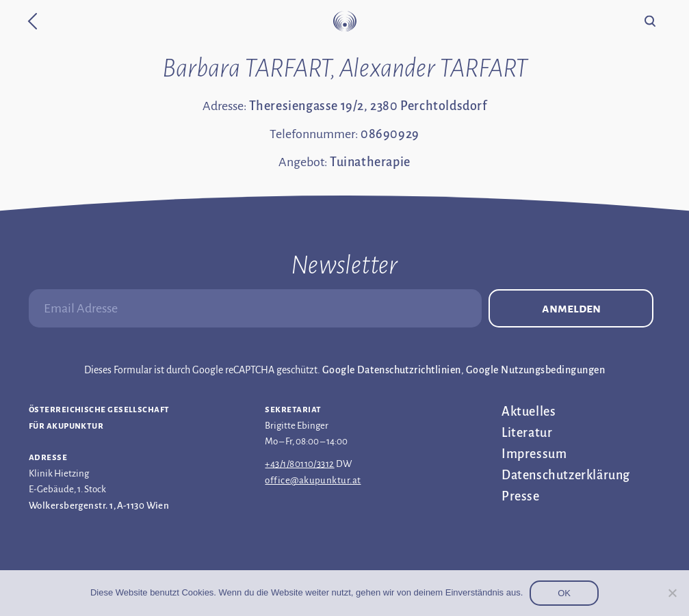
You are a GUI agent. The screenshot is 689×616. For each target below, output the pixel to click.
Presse (521, 496)
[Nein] (672, 593)
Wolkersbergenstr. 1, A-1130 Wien (99, 506)
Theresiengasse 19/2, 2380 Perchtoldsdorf (368, 106)
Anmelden (571, 308)
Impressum (534, 454)
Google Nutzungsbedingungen (535, 370)
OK (564, 593)
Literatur (527, 433)
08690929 (390, 134)
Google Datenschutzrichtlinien (392, 370)
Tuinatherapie (370, 162)
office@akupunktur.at (313, 480)
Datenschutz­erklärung (566, 475)
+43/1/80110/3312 (299, 464)
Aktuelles (529, 412)
